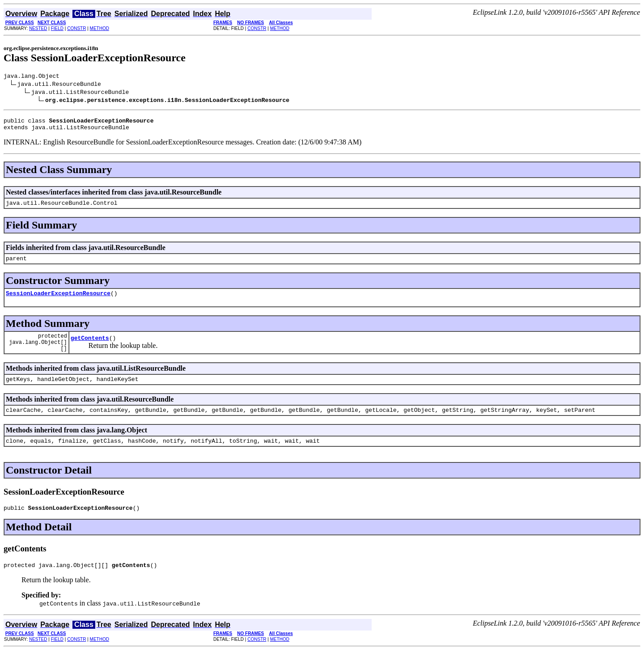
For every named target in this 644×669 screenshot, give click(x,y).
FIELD (57, 28)
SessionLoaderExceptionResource (58, 301)
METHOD (100, 28)
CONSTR (76, 28)
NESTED (38, 28)
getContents (90, 348)
